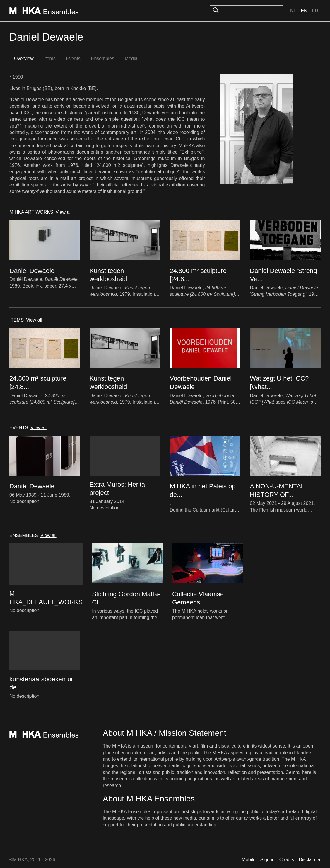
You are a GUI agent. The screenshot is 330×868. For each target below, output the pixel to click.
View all (64, 212)
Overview (24, 58)
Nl (293, 11)
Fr (315, 11)
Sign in (267, 860)
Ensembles (103, 58)
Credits (287, 860)
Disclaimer (310, 860)
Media (131, 58)
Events (73, 58)
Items (50, 58)
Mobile (249, 860)
